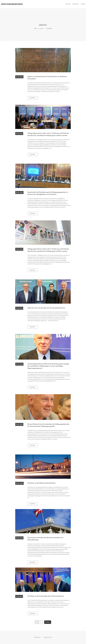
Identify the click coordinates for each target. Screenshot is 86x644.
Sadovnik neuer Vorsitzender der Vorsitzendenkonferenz (47, 308)
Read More (33, 98)
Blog (42, 28)
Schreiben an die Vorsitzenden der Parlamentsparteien (46, 596)
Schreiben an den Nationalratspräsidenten (42, 483)
